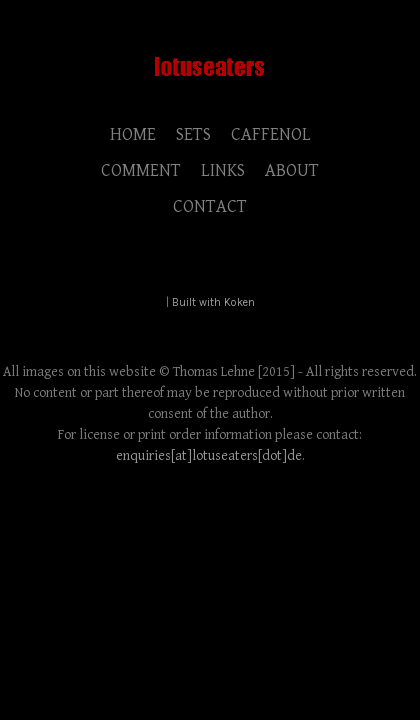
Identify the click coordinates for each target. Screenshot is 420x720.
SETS (193, 134)
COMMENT (141, 170)
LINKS (223, 170)
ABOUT (292, 170)
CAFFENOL (271, 134)
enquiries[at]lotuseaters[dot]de (209, 456)
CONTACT (210, 206)
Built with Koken (213, 302)
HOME (133, 134)
